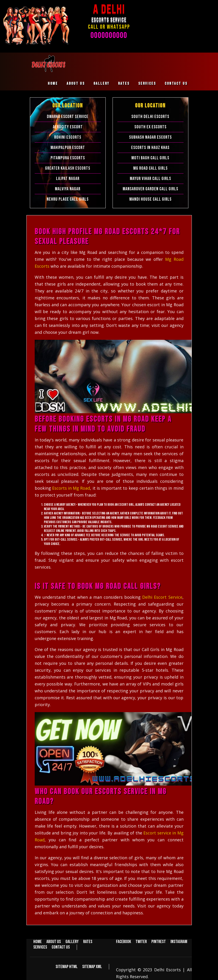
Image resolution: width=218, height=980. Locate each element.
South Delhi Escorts (150, 117)
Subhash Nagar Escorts (150, 137)
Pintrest (159, 942)
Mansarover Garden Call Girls (150, 189)
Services (147, 84)
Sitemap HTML (67, 967)
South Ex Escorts (150, 127)
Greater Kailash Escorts (68, 168)
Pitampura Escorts (68, 158)
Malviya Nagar (68, 189)
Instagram (179, 942)
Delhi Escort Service (162, 597)
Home (53, 84)
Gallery (101, 84)
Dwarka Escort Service (68, 117)
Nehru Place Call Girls (68, 199)
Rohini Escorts (68, 137)
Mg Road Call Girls (150, 168)
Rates (124, 84)
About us (76, 84)
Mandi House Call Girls (150, 199)
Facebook (123, 942)
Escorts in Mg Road (71, 488)
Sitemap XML (92, 967)
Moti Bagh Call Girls (150, 158)
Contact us (176, 84)
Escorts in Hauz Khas (150, 148)
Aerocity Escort (68, 127)
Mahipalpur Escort (68, 148)
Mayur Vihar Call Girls (150, 179)
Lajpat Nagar (68, 179)
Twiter (141, 942)
